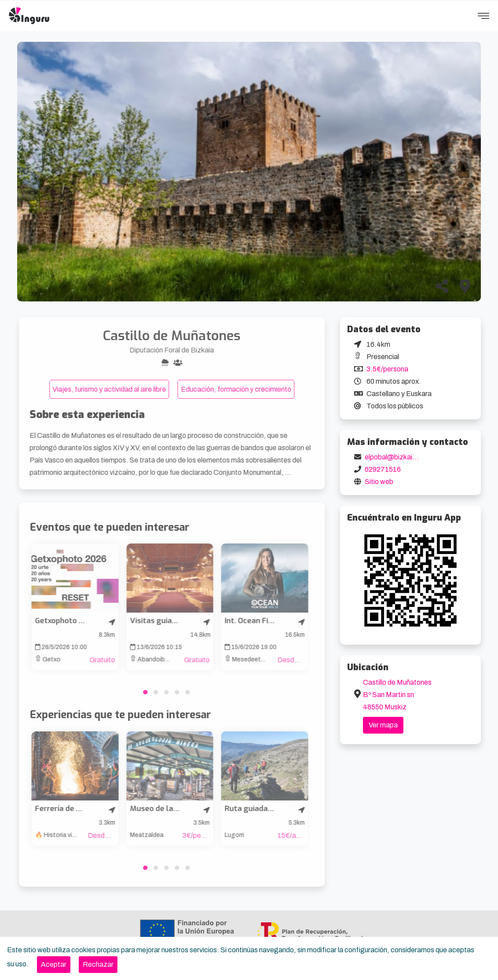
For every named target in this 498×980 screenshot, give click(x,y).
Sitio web (379, 482)
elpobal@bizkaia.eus (397, 457)
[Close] (54, 965)
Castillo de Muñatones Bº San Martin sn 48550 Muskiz (397, 695)
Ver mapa (383, 725)
